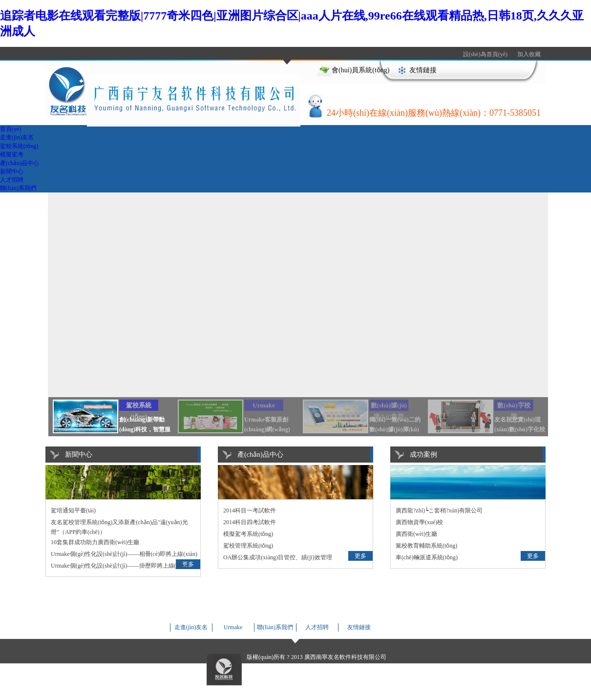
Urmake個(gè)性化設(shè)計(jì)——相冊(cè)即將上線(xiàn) (124, 554)
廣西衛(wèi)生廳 (416, 534)
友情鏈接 (423, 70)
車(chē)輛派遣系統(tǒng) (427, 557)
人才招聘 (12, 180)
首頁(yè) (11, 129)
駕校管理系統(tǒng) (248, 546)
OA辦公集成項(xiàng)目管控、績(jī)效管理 (278, 557)
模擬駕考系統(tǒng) (248, 534)
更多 (360, 556)
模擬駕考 (12, 154)
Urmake (233, 627)
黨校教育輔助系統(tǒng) (426, 546)
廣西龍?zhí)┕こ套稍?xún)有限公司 (439, 510)
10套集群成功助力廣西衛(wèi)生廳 (95, 542)
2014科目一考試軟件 (250, 510)
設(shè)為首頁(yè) (485, 54)
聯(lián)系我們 (18, 188)
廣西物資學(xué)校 (419, 522)
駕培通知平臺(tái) (73, 510)
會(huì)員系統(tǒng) (360, 70)
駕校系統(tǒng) (19, 146)
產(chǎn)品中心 (20, 163)
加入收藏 (529, 54)
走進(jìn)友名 (17, 137)
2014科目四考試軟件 (250, 522)
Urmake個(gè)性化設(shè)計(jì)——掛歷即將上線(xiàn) (119, 566)
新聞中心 (12, 171)
